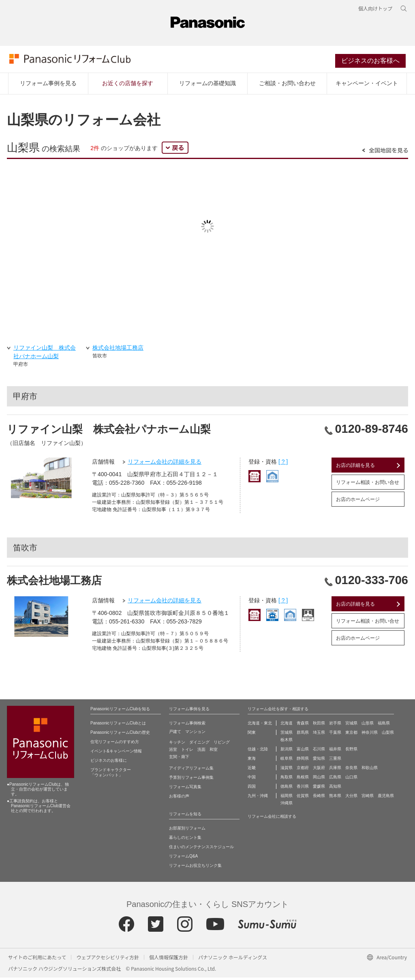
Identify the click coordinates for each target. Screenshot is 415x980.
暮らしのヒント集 (185, 840)
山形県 (368, 725)
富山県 (303, 751)
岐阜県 (287, 761)
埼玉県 (319, 735)
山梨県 (388, 735)
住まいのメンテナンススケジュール (201, 849)
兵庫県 (335, 770)
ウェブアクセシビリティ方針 (108, 960)
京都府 (303, 770)
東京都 (351, 735)
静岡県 (303, 761)
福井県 (335, 751)
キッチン (177, 745)
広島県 (335, 779)
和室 (214, 752)
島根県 (303, 779)
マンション (195, 734)
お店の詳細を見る (355, 468)
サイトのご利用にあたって (37, 960)
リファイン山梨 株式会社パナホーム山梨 (109, 432)
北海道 (287, 725)
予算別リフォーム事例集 (191, 780)
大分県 (351, 798)
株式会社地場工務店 (54, 583)
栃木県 (287, 742)
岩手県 (335, 725)
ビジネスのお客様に (109, 763)
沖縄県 (287, 805)
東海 (252, 761)
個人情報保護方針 (169, 960)
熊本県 (335, 798)
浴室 (173, 752)
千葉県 (335, 735)
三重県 (335, 761)
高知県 (335, 789)
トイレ (187, 752)
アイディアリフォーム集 (191, 770)
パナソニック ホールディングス (233, 960)
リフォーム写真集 (185, 789)
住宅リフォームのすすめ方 (115, 744)
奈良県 (351, 770)
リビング (222, 745)
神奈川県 (370, 735)
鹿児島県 (386, 798)
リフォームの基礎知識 (207, 86)
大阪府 (319, 770)
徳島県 (287, 789)
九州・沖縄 (258, 798)
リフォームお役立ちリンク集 (195, 868)
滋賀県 (287, 770)
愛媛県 (319, 789)
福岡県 (287, 798)
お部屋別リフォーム (187, 831)
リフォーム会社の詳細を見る (165, 464)
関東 (252, 735)
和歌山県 (370, 770)
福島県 (384, 725)
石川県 (319, 751)
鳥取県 (287, 779)
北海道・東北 (260, 725)
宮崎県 (368, 798)
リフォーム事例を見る (48, 86)
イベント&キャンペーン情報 (116, 753)
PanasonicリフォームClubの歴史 (120, 735)
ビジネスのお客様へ (372, 62)
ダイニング (199, 745)
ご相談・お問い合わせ (287, 86)
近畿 (252, 770)
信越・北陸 (258, 751)
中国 (252, 779)
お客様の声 (179, 798)
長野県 (351, 751)
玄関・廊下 (179, 759)
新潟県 (287, 751)
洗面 (201, 752)
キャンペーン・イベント (367, 86)
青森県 (303, 725)
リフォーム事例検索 (187, 725)
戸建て (175, 734)
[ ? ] (283, 464)
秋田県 (319, 725)
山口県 (351, 779)
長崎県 (319, 798)
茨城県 (287, 735)
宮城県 (351, 725)
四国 (252, 789)
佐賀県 (303, 798)
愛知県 (319, 761)
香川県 (303, 789)
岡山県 (319, 779)
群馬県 (303, 735)
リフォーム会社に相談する (272, 819)
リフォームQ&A (183, 859)
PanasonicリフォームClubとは (118, 725)
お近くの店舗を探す (128, 86)
